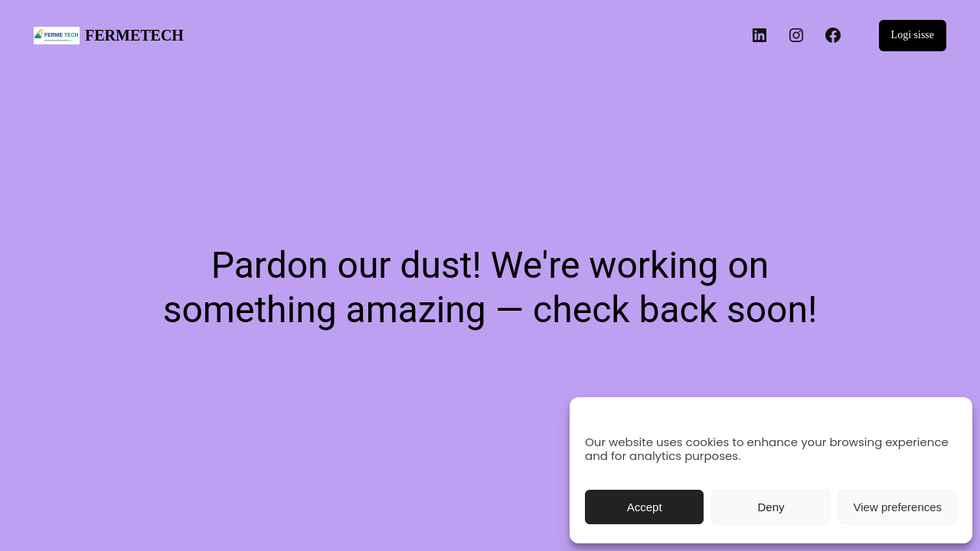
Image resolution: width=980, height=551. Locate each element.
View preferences (898, 507)
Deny (771, 507)
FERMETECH (134, 35)
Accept (645, 507)
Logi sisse (913, 35)
